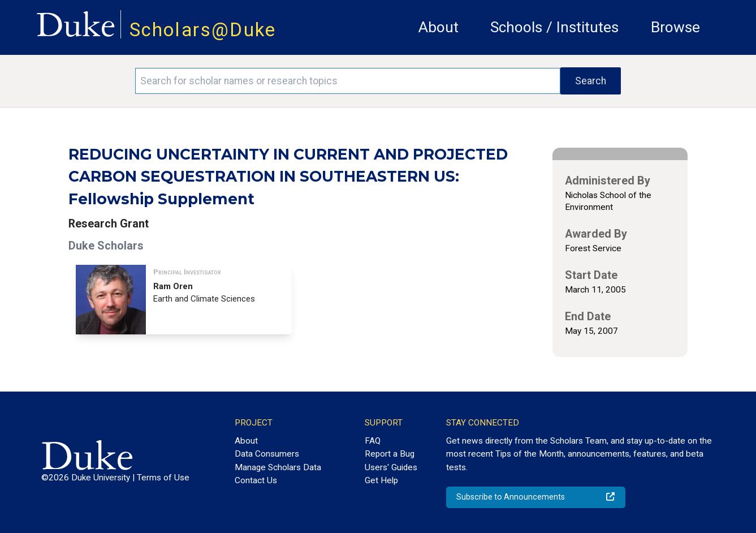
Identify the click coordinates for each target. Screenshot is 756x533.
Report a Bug (390, 454)
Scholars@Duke (203, 30)
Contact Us (256, 480)
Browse (675, 27)
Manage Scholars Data (278, 467)
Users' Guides (391, 467)
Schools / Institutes (554, 27)
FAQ (373, 441)
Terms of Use (163, 478)
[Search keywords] (348, 81)
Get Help (381, 480)
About (439, 27)
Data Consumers (267, 454)
